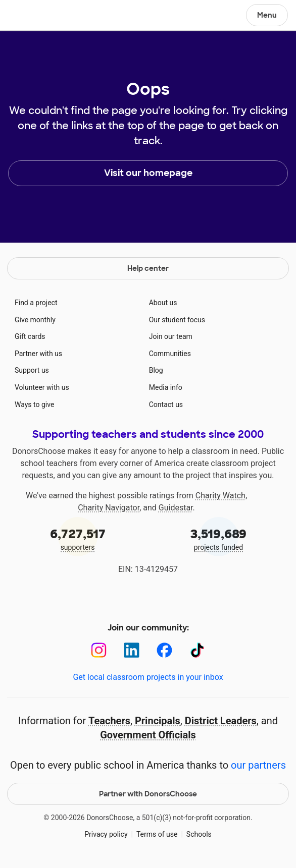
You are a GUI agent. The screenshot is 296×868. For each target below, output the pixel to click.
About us (163, 303)
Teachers (109, 721)
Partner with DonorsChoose (148, 794)
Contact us (166, 404)
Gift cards (30, 336)
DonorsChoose (32, 16)
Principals (158, 721)
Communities (170, 354)
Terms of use (157, 834)
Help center (148, 268)
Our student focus (177, 320)
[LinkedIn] (132, 650)
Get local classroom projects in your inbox (148, 677)
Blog (156, 370)
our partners (258, 765)
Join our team (171, 336)
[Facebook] (164, 650)
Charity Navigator (109, 508)
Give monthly (35, 320)
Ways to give (34, 404)
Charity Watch (220, 496)
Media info (166, 387)
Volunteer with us (42, 387)
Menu (267, 15)
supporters (78, 538)
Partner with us (38, 354)
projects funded (218, 538)
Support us (32, 370)
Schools (199, 834)
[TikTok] (197, 650)
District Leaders (221, 721)
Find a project (36, 303)
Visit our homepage (148, 173)
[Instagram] (99, 650)
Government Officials (148, 735)
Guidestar (176, 508)
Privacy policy (106, 834)
